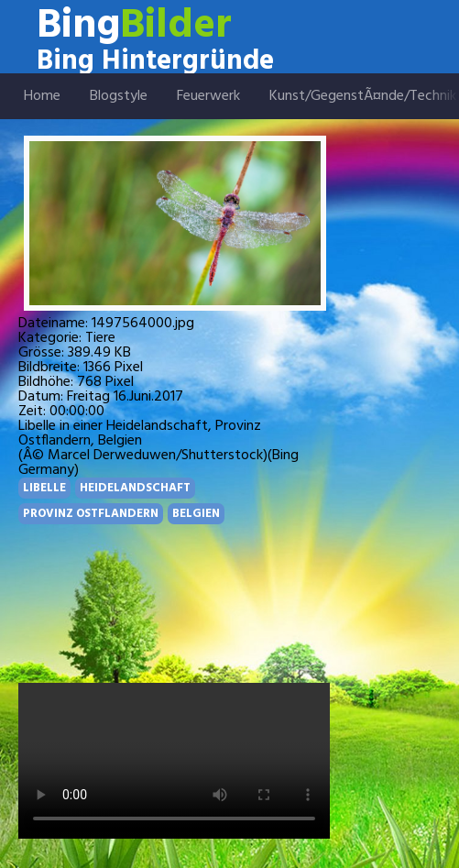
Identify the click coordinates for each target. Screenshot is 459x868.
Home (42, 96)
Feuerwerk (208, 96)
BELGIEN (196, 514)
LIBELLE (44, 488)
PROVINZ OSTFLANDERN (91, 514)
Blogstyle (119, 96)
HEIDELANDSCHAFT (135, 488)
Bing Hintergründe (155, 61)
